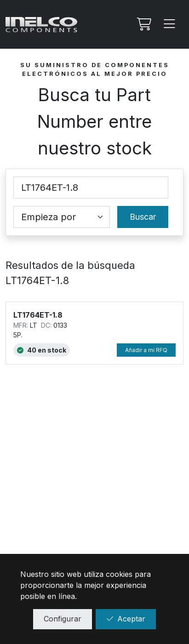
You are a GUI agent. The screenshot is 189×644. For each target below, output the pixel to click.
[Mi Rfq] (143, 24)
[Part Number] (91, 188)
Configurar (63, 619)
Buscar (143, 217)
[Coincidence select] (62, 217)
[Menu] (170, 24)
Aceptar (126, 619)
